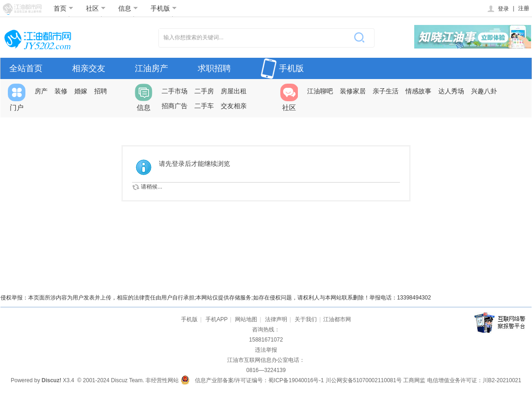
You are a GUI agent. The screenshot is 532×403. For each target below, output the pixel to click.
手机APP (217, 319)
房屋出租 (234, 91)
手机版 (164, 8)
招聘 (101, 91)
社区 (96, 8)
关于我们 (306, 319)
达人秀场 (451, 91)
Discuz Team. (127, 380)
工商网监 (414, 380)
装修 (61, 91)
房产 (41, 91)
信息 (128, 8)
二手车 (204, 106)
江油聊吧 (320, 91)
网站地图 (246, 319)
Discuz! (51, 380)
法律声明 (276, 319)
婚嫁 (81, 91)
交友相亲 (234, 106)
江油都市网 (337, 319)
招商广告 (175, 106)
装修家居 (353, 91)
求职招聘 (214, 68)
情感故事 (418, 91)
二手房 (204, 91)
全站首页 (26, 68)
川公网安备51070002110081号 (364, 380)
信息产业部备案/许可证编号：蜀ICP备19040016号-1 (259, 380)
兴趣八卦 (484, 91)
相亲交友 (89, 68)
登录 (498, 9)
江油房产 (151, 68)
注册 (524, 8)
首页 (63, 8)
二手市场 (175, 91)
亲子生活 (386, 91)
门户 (17, 98)
